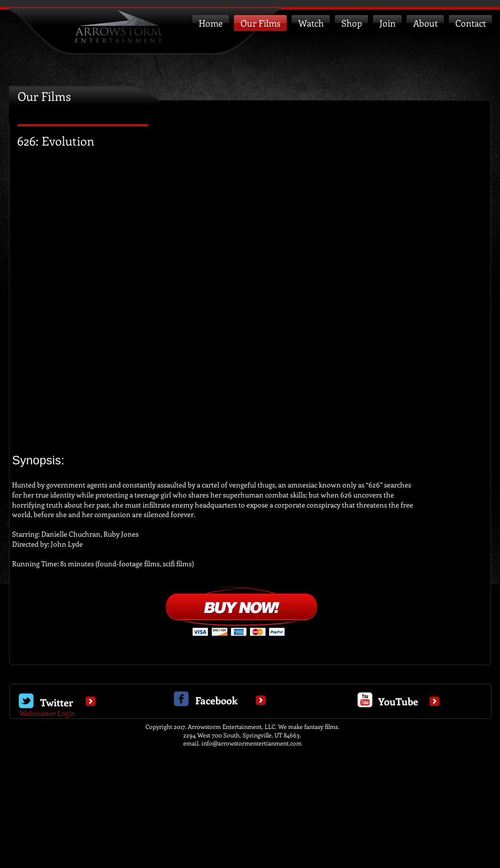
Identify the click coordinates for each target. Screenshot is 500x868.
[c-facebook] (181, 699)
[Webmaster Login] (47, 713)
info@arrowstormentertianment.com (252, 743)
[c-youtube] (365, 700)
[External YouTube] (250, 296)
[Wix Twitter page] (26, 701)
